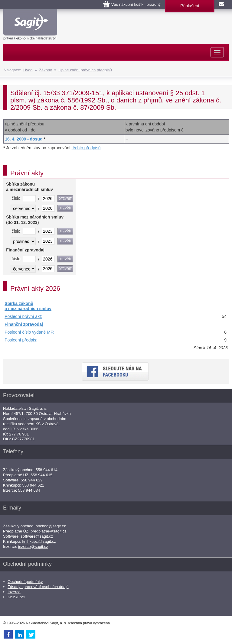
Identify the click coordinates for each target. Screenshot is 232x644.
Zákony (46, 70)
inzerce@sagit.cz (33, 547)
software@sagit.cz (37, 536)
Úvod (28, 70)
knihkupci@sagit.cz (39, 541)
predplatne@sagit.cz (49, 531)
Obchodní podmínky (25, 582)
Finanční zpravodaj (24, 324)
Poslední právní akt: (23, 316)
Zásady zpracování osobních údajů (38, 587)
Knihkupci (16, 597)
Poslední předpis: (21, 340)
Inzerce (14, 592)
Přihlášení (190, 6)
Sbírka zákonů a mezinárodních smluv (28, 306)
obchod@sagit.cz (51, 526)
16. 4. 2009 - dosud (24, 139)
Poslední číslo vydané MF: (29, 332)
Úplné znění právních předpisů (85, 70)
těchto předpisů (86, 148)
